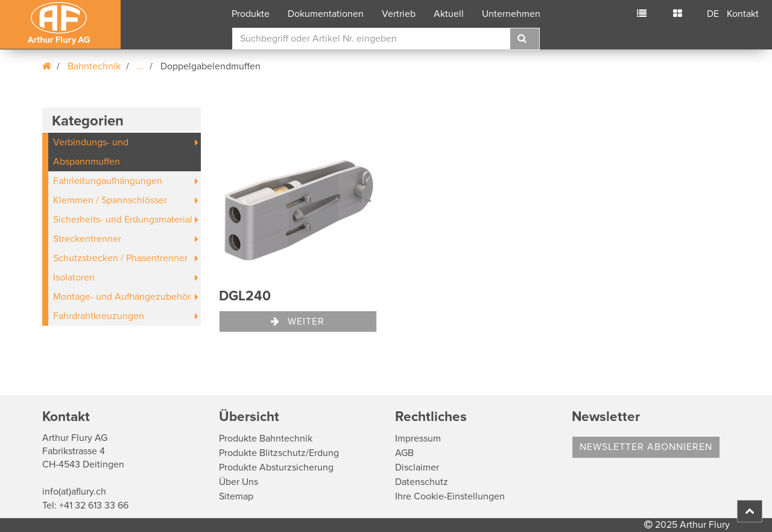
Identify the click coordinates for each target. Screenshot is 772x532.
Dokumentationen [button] (326, 14)
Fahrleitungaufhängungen (108, 181)
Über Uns (239, 482)
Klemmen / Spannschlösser (110, 200)
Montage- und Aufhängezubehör (122, 297)
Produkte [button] (251, 14)
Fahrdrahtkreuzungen (99, 316)
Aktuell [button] (449, 14)
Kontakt (743, 14)
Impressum (418, 439)
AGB (404, 453)
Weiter (298, 321)
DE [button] (713, 14)
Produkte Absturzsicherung (276, 467)
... (141, 66)
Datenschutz (422, 482)
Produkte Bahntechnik (266, 439)
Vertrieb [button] (399, 14)
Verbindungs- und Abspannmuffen (91, 152)
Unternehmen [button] (511, 14)
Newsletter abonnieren (646, 447)
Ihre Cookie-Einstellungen (450, 496)
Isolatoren (74, 277)
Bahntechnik (94, 66)
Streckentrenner (87, 239)
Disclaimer (417, 467)
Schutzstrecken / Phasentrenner (120, 258)
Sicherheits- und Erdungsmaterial (123, 220)
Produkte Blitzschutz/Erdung (279, 453)
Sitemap (236, 496)
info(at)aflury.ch (74, 492)
